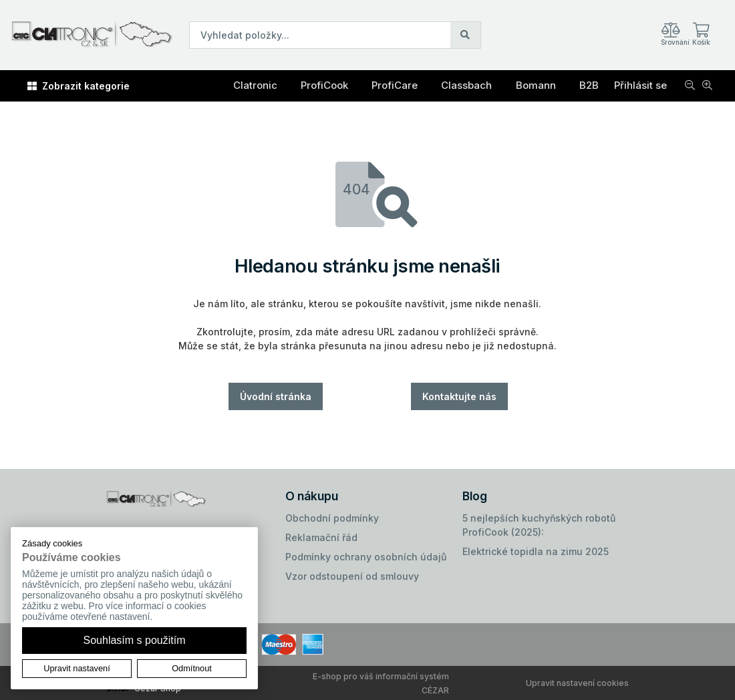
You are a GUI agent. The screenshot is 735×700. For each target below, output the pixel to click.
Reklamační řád (321, 537)
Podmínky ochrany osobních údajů (366, 557)
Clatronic (255, 85)
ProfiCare (395, 85)
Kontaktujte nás (459, 396)
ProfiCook (324, 85)
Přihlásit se (640, 85)
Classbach (466, 85)
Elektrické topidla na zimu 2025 (536, 551)
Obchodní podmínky (332, 518)
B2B (589, 85)
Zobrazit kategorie (79, 86)
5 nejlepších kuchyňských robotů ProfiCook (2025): (539, 525)
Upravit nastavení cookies (577, 683)
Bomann (536, 85)
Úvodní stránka (276, 396)
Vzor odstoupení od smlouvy (352, 576)
